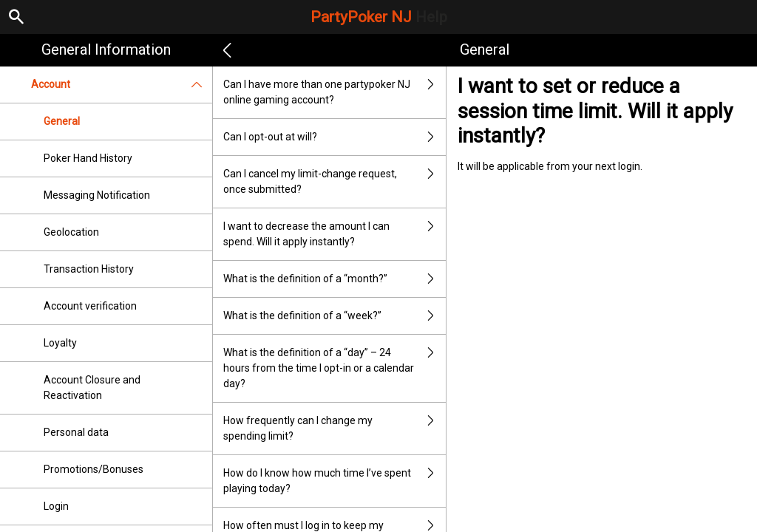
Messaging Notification (97, 195)
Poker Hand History (88, 158)
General (62, 121)
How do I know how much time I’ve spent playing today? (335, 481)
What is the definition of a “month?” (335, 279)
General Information (106, 50)
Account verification (90, 306)
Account (122, 85)
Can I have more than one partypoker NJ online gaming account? (335, 92)
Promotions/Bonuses (94, 469)
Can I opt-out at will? (335, 137)
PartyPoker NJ (379, 17)
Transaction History (89, 269)
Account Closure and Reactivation (92, 388)
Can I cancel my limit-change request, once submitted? (335, 182)
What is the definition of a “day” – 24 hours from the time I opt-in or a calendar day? (335, 368)
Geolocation (71, 232)
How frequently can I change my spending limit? (335, 429)
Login (56, 506)
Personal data (76, 432)
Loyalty (60, 343)
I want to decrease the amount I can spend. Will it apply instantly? (335, 234)
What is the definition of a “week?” (335, 316)
